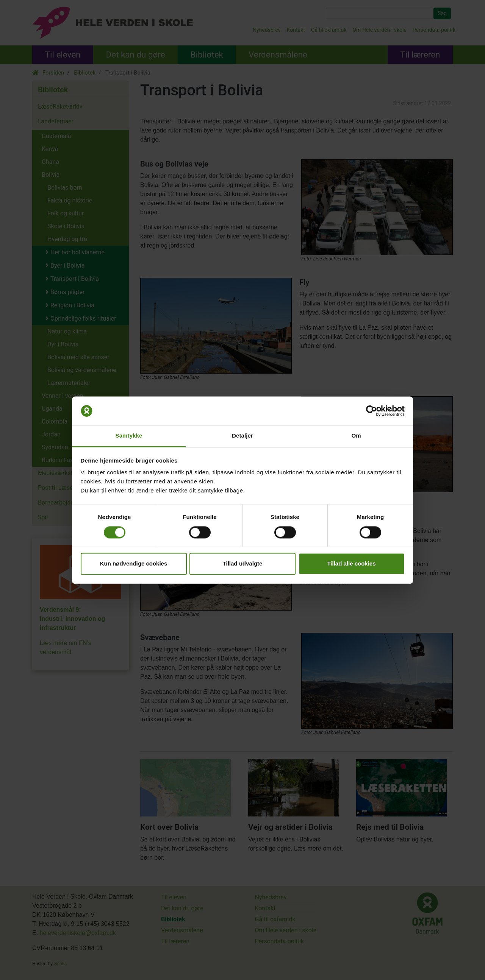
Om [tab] (356, 436)
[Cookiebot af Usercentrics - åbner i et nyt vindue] (372, 411)
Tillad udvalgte (243, 564)
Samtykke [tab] (129, 436)
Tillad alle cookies (351, 564)
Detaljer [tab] (242, 436)
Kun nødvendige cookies (134, 564)
